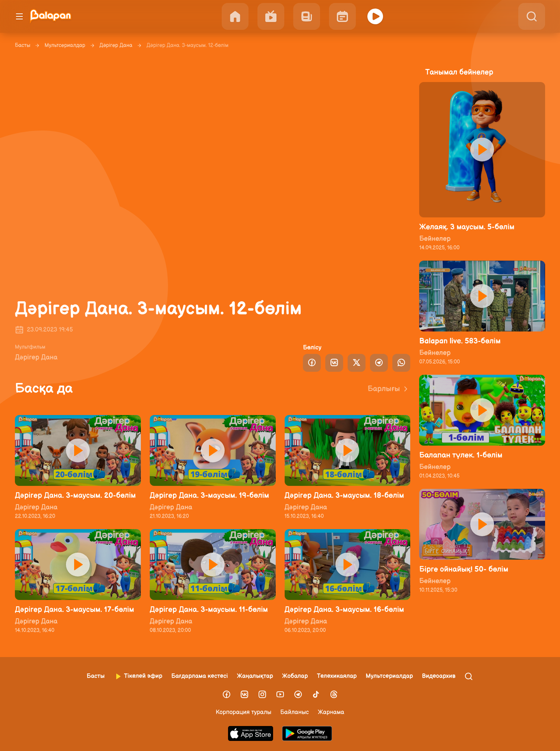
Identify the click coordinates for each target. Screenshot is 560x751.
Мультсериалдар (65, 45)
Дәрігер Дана (116, 45)
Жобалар (295, 676)
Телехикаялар (337, 676)
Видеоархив (439, 676)
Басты (23, 45)
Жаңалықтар (255, 676)
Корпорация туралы (243, 712)
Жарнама (331, 712)
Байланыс (295, 712)
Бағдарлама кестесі (200, 676)
